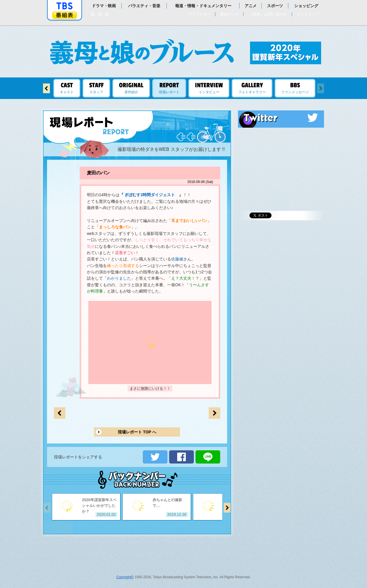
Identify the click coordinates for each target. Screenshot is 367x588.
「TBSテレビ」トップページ (65, 6)
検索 (105, 14)
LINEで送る (208, 457)
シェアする (181, 457)
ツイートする (155, 457)
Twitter (281, 118)
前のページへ (214, 413)
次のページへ (60, 413)
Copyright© (125, 577)
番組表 (65, 15)
